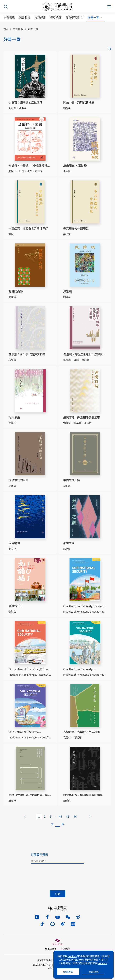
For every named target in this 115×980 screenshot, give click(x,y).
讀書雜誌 (25, 17)
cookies (72, 956)
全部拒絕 (94, 972)
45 (68, 816)
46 (75, 816)
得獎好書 (40, 17)
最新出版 (9, 17)
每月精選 (56, 17)
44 (60, 816)
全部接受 (68, 972)
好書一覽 (93, 17)
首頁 (6, 29)
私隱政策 (66, 948)
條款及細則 (51, 948)
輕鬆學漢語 (73, 17)
